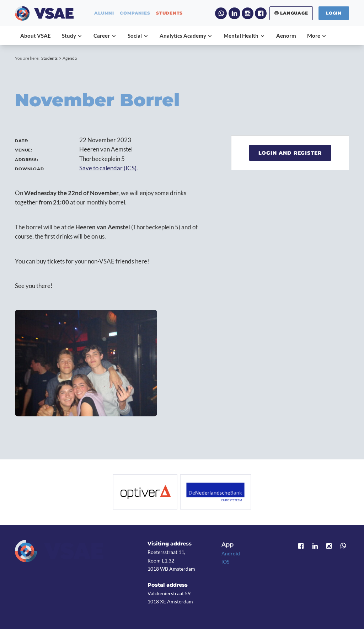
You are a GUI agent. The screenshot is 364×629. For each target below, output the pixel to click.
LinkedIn (234, 13)
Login (334, 13)
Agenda (70, 58)
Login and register (290, 153)
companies (135, 13)
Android (231, 553)
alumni (104, 13)
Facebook (261, 13)
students (169, 13)
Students (49, 58)
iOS (225, 562)
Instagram (248, 13)
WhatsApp (221, 13)
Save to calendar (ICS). (109, 168)
